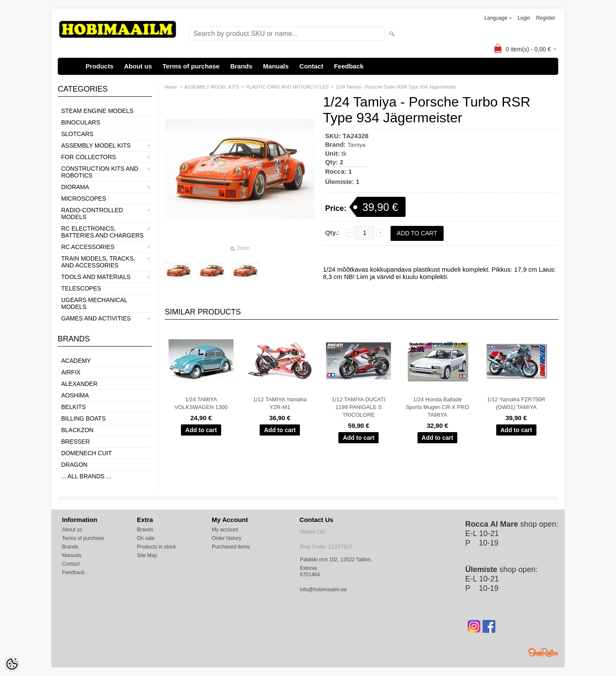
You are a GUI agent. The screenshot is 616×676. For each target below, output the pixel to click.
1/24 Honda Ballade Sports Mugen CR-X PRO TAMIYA (437, 407)
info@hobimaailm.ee (323, 590)
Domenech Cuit (86, 453)
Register (546, 18)
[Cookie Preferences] (12, 664)
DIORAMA (75, 187)
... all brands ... (86, 476)
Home (171, 87)
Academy (76, 361)
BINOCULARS (81, 122)
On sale (146, 538)
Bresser (76, 442)
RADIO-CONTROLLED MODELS (92, 213)
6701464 (310, 575)
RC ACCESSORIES (88, 247)
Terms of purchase (191, 66)
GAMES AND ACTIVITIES (96, 318)
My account (225, 530)
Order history (227, 538)
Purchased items (231, 547)
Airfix (71, 372)
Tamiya (357, 145)
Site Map (147, 555)
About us (138, 66)
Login (524, 18)
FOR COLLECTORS (89, 157)
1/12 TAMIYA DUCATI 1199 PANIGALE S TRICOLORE (359, 407)
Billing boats (83, 418)
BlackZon (77, 430)
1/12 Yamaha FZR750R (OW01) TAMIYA (516, 403)
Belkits (74, 407)
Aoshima (75, 395)
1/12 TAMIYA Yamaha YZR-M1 (280, 403)
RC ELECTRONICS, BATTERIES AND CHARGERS (102, 232)
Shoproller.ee (543, 652)
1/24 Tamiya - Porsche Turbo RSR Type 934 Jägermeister (396, 87)
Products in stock (156, 547)
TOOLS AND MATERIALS (96, 277)
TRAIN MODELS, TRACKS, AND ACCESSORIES (98, 262)
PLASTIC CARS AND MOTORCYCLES (287, 87)
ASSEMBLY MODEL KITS (96, 145)
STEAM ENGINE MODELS (97, 111)
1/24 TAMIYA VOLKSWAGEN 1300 (201, 403)
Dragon (74, 465)
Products (99, 66)
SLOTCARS (77, 134)
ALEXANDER (79, 384)
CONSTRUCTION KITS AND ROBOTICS (100, 172)
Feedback (349, 66)
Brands (241, 66)
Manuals (276, 66)
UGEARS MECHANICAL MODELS (94, 303)
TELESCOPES (81, 288)
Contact (311, 66)
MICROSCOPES (84, 199)
